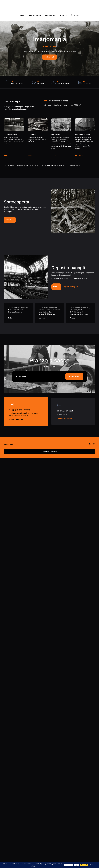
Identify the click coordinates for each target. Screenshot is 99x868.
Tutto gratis (87, 83)
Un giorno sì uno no (17, 83)
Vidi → (30, 155)
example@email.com (65, 418)
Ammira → (10, 220)
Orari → (56, 287)
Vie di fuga (41, 83)
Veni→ (6, 155)
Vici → (54, 155)
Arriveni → (79, 155)
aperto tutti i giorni (71, 287)
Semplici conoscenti (64, 83)
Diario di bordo (49, 57)
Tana (23, 15)
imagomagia (50, 7)
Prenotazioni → (74, 376)
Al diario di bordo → (17, 419)
